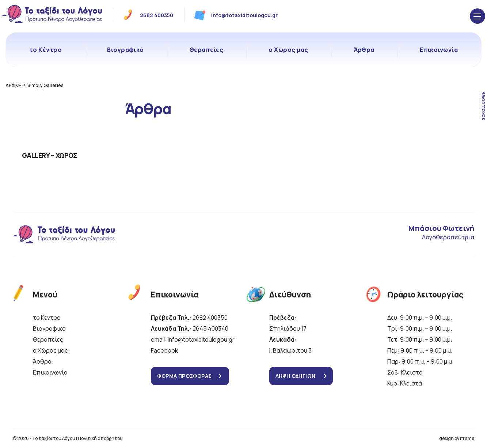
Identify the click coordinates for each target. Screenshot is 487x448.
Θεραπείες (206, 50)
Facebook (164, 350)
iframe (467, 438)
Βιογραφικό (125, 50)
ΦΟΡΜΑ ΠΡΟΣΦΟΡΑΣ (184, 376)
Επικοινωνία (439, 50)
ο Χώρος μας (288, 50)
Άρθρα (364, 50)
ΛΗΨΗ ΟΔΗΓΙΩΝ (296, 376)
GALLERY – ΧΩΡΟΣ (50, 155)
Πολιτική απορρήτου (100, 438)
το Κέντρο (45, 50)
